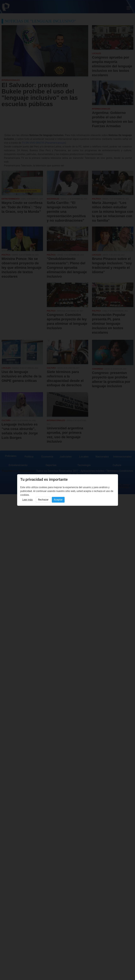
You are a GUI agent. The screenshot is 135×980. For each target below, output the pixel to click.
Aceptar (58, 500)
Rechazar (43, 500)
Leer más (28, 500)
